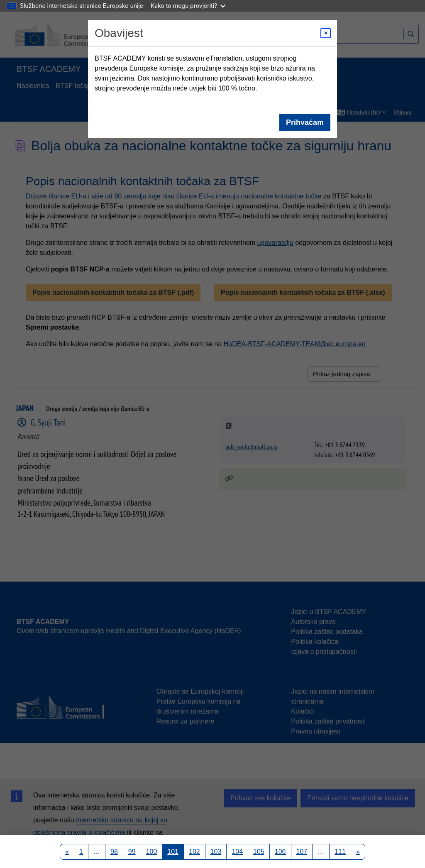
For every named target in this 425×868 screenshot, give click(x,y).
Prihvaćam (305, 122)
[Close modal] (326, 33)
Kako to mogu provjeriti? (188, 6)
